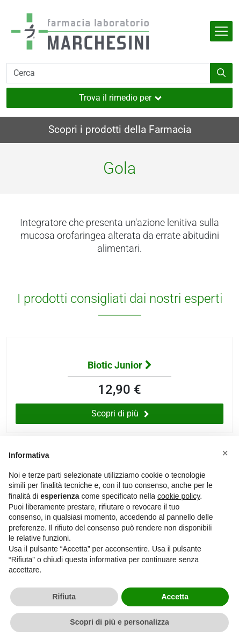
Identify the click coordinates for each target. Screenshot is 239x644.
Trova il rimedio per (120, 98)
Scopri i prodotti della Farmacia (120, 129)
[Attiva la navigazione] (221, 31)
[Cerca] (108, 73)
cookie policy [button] (179, 496)
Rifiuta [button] (64, 597)
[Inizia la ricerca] (221, 73)
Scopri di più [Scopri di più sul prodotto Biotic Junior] (120, 413)
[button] (225, 453)
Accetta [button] (175, 597)
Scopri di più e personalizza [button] (119, 622)
